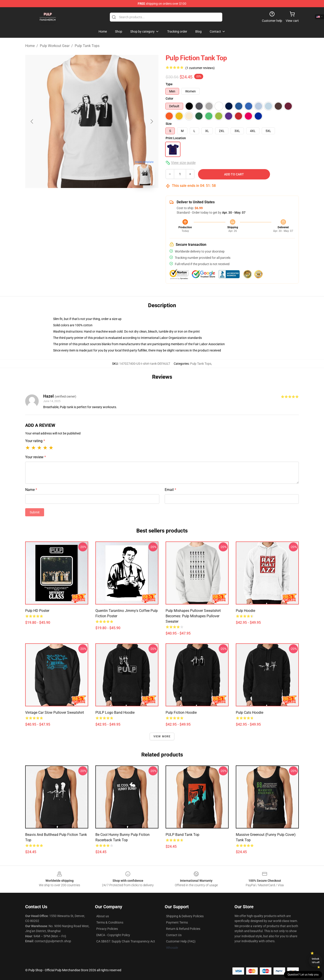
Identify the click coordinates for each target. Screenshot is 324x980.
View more (162, 736)
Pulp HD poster (37, 611)
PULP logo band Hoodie (115, 713)
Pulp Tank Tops (87, 46)
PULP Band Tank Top (182, 835)
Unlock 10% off (316, 961)
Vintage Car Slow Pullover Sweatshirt (55, 713)
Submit (35, 512)
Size (169, 124)
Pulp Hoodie (245, 611)
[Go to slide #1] (80, 199)
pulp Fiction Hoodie (181, 713)
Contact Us (174, 935)
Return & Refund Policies (183, 929)
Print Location (176, 138)
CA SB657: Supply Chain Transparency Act (126, 941)
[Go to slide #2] (103, 199)
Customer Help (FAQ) (181, 941)
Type (169, 84)
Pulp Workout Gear (55, 46)
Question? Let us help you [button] (303, 975)
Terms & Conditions (110, 922)
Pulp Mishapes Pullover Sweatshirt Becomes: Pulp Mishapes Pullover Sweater (193, 616)
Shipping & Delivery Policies (185, 916)
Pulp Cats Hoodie (250, 713)
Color (169, 98)
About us (103, 916)
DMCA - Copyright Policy (113, 935)
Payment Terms (177, 922)
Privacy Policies (107, 929)
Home (30, 46)
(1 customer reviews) (200, 68)
